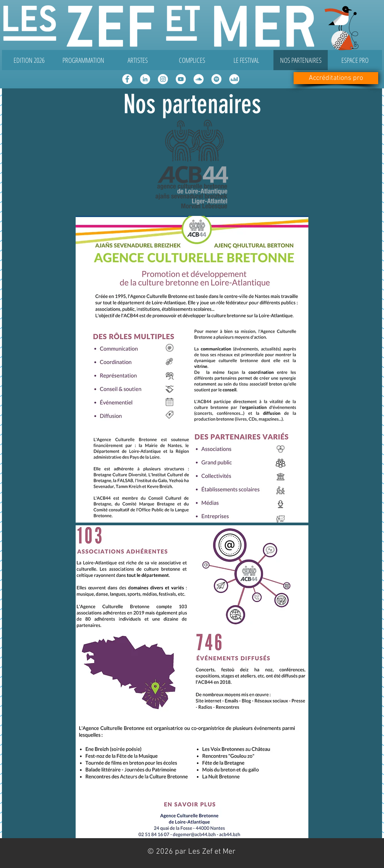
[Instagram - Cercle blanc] (163, 79)
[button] (83, 60)
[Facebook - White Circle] (127, 79)
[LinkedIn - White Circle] (145, 79)
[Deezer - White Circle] (234, 79)
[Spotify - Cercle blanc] (216, 79)
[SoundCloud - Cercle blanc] (199, 79)
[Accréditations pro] (336, 78)
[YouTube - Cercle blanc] (181, 79)
